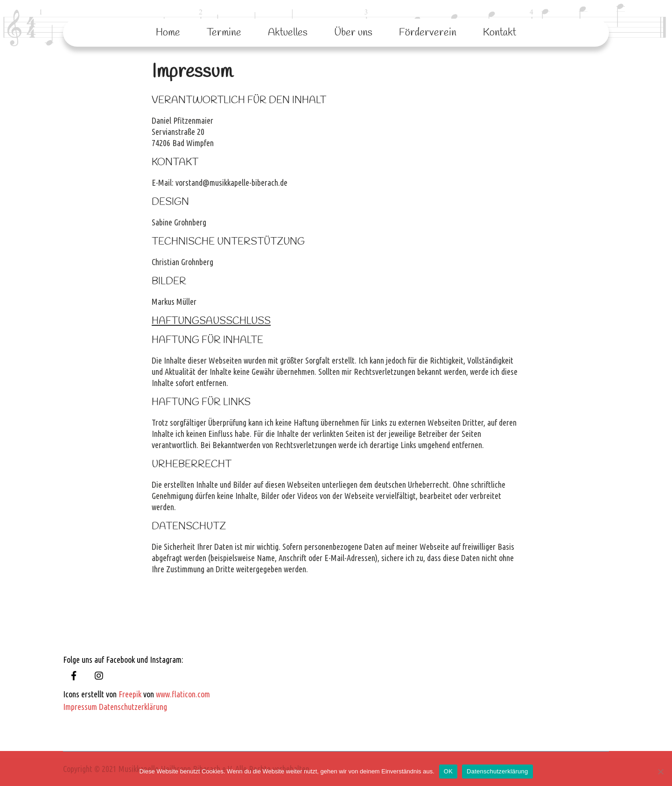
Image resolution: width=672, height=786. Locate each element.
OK (448, 771)
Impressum (80, 707)
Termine (224, 33)
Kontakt (500, 33)
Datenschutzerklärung (133, 707)
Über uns (353, 33)
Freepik (130, 694)
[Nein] (660, 772)
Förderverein (428, 33)
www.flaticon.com (183, 694)
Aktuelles (288, 33)
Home (168, 33)
